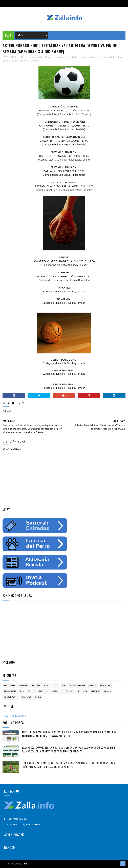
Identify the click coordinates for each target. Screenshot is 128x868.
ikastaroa (82, 691)
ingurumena (10, 691)
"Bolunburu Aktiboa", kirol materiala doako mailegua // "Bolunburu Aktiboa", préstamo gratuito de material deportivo (69, 765)
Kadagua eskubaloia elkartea (102, 57)
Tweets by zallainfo (14, 715)
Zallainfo (35, 61)
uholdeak (26, 697)
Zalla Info (14, 61)
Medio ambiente (78, 686)
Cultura (36, 686)
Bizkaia (41, 57)
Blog (8, 35)
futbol (84, 57)
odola (38, 697)
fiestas (31, 691)
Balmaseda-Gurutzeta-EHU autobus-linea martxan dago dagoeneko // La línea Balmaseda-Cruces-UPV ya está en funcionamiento (69, 749)
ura (22, 691)
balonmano (30, 57)
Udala (47, 686)
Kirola (121, 57)
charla (108, 691)
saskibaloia (68, 691)
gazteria (43, 691)
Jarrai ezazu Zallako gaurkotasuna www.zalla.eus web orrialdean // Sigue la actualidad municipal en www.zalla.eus (69, 734)
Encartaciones (62, 57)
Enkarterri (75, 57)
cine (56, 686)
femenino (96, 691)
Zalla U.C (24, 61)
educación (105, 686)
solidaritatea (11, 697)
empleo (93, 686)
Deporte (49, 57)
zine (64, 686)
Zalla (5, 61)
